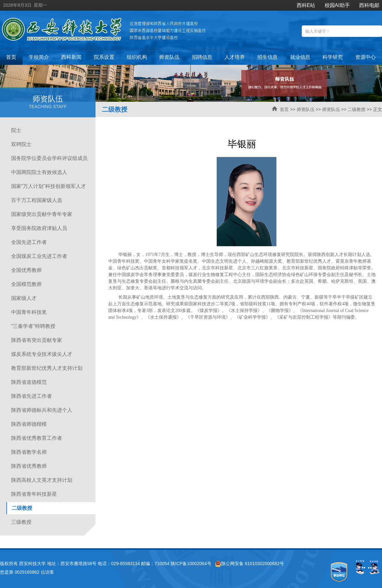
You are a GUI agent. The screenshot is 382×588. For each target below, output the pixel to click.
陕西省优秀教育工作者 (37, 438)
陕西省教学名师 (29, 452)
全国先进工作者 (29, 242)
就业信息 (300, 57)
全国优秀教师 (26, 270)
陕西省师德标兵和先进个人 (42, 410)
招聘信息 (202, 57)
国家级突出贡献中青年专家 (42, 214)
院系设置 (104, 57)
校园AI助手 (337, 5)
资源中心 (365, 57)
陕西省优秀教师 (29, 466)
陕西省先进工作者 (32, 396)
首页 (11, 57)
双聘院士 (21, 144)
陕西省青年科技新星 (34, 494)
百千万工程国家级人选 (37, 200)
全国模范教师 (26, 284)
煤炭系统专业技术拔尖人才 (42, 354)
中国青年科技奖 (29, 312)
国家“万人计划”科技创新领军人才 (49, 186)
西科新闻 (71, 57)
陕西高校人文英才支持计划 (42, 480)
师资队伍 (169, 57)
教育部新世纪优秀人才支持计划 (47, 368)
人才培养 (235, 57)
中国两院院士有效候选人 (39, 172)
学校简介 (39, 57)
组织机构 (137, 57)
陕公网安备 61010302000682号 (249, 564)
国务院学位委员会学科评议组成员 (49, 158)
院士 (16, 130)
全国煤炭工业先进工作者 (39, 256)
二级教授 (357, 109)
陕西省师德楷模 (29, 424)
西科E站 (306, 5)
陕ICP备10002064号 (191, 564)
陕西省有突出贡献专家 (37, 340)
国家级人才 (24, 298)
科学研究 (333, 57)
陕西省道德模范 (29, 382)
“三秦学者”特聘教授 (33, 326)
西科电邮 (369, 5)
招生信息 (267, 57)
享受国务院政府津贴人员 (39, 228)
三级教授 (21, 522)
